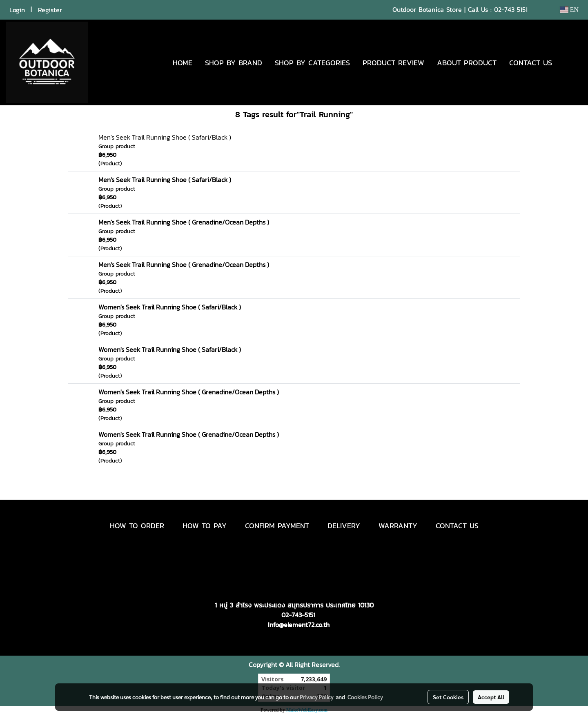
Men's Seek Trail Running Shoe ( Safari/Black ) (165, 137)
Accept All (491, 697)
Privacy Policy (316, 697)
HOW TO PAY (205, 526)
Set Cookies (448, 697)
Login (17, 10)
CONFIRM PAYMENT (277, 526)
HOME (183, 63)
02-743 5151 (511, 9)
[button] (570, 62)
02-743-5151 (298, 615)
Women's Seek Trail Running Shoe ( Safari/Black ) (170, 307)
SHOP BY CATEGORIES (312, 63)
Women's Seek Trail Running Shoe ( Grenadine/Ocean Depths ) (189, 392)
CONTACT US (531, 63)
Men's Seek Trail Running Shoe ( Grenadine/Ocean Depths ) (184, 222)
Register (50, 10)
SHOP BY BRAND (234, 63)
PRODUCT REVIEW (393, 63)
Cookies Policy (365, 697)
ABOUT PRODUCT (467, 63)
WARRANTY (398, 526)
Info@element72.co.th (299, 625)
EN (569, 10)
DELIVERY (344, 526)
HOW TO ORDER (137, 526)
